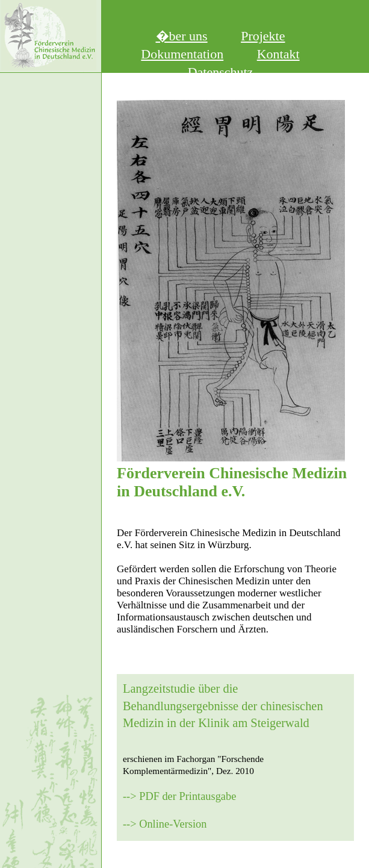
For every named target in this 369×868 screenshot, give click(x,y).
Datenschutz (221, 72)
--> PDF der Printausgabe (179, 796)
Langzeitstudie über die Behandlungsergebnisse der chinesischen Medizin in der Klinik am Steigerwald (223, 706)
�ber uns (182, 36)
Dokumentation (182, 54)
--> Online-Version (165, 824)
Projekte (263, 36)
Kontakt (278, 54)
